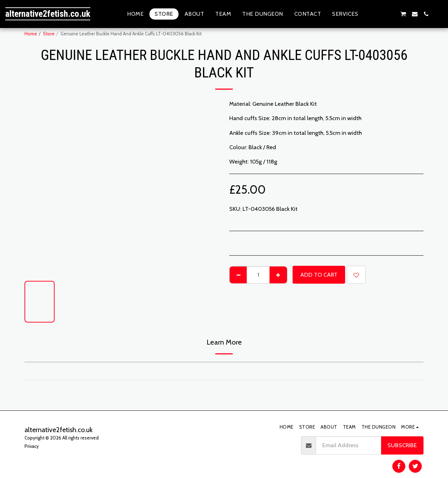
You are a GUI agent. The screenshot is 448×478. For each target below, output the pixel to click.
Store (49, 34)
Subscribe (402, 445)
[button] (369, 14)
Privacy (32, 446)
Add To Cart (319, 275)
